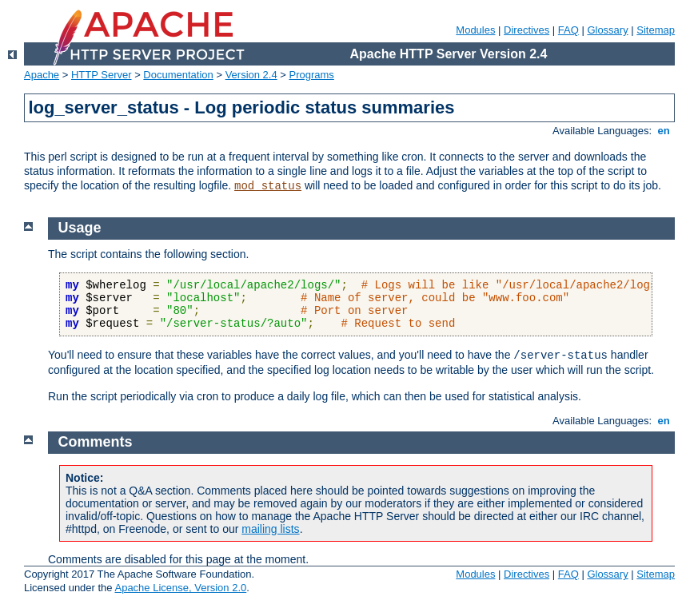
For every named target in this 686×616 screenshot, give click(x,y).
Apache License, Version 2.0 (180, 588)
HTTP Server (102, 75)
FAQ (568, 30)
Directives (526, 30)
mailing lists (270, 529)
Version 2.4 (251, 75)
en (664, 131)
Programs (312, 75)
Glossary (607, 30)
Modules (475, 30)
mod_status (268, 186)
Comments (96, 442)
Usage (80, 228)
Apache (42, 75)
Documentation (178, 75)
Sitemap (656, 30)
